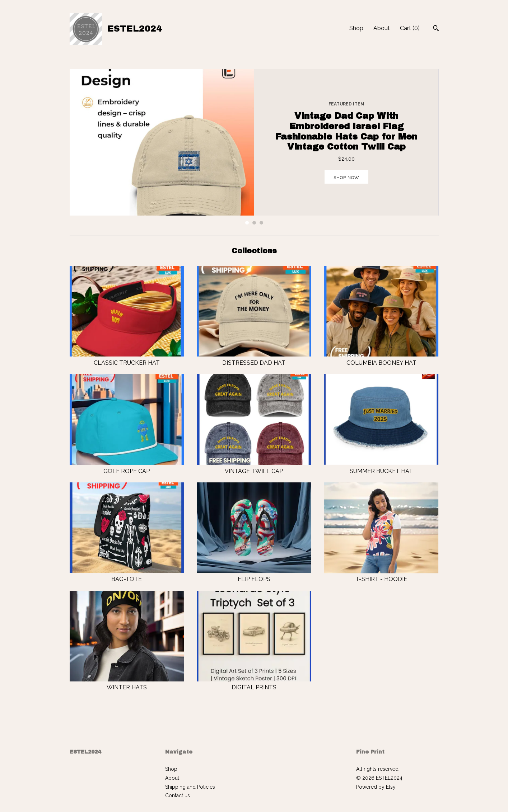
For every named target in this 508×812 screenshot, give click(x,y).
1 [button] (247, 223)
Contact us (178, 796)
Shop (356, 28)
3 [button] (261, 223)
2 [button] (254, 223)
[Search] (436, 29)
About (382, 28)
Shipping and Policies (190, 787)
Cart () (410, 28)
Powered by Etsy (376, 787)
